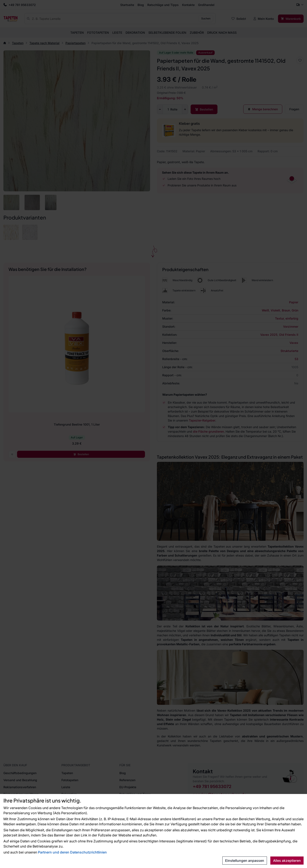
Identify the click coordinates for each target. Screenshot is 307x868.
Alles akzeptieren (287, 861)
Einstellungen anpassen (245, 861)
